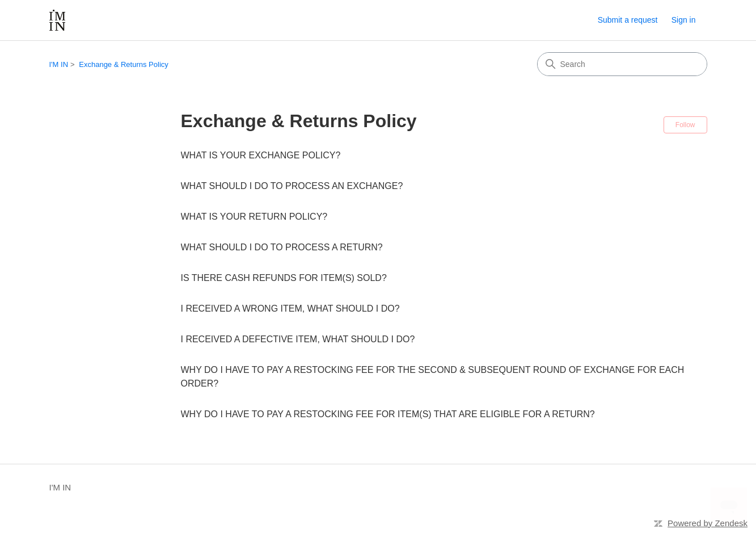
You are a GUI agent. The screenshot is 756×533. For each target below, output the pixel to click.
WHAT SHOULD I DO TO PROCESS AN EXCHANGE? (292, 186)
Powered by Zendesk (708, 523)
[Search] (622, 64)
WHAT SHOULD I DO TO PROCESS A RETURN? (282, 247)
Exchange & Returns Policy (124, 64)
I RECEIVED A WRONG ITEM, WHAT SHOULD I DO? (290, 309)
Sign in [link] (684, 20)
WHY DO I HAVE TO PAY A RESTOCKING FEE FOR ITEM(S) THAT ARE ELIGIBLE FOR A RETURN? (388, 414)
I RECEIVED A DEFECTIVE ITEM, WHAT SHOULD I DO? (298, 339)
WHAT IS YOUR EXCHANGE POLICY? (261, 155)
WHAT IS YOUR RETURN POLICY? (254, 217)
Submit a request (628, 20)
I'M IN (59, 64)
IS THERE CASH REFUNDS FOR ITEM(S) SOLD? (284, 278)
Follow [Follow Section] (685, 125)
